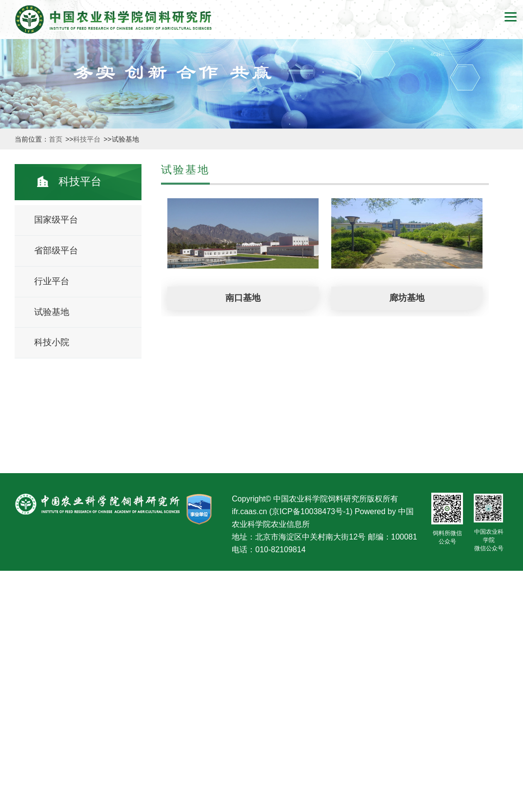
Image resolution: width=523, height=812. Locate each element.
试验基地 (52, 312)
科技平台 (88, 139)
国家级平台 (56, 220)
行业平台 (52, 281)
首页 (57, 139)
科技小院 (52, 342)
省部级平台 (56, 250)
